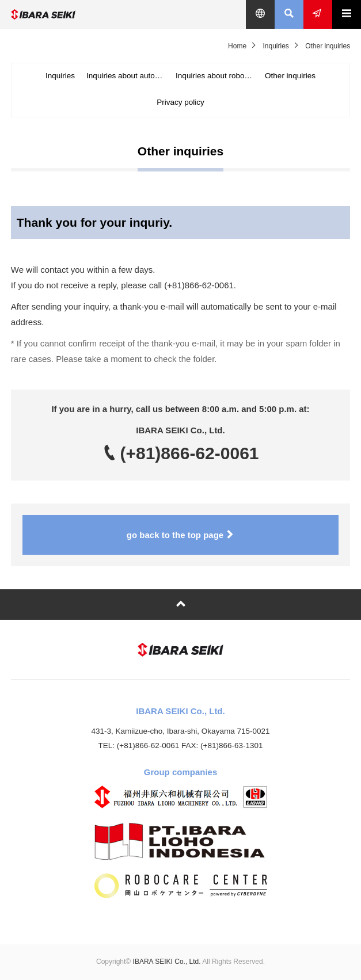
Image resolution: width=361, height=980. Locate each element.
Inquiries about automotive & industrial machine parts (128, 76)
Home (237, 46)
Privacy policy (180, 102)
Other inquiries (290, 76)
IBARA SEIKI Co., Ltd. (83, 14)
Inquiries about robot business (217, 76)
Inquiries (275, 46)
